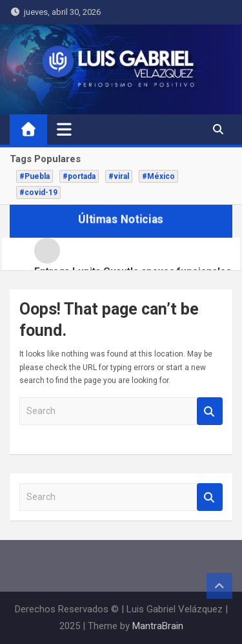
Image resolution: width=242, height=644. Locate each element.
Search (210, 411)
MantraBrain (158, 626)
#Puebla (35, 176)
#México (158, 176)
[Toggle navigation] (64, 129)
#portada (79, 176)
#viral (119, 176)
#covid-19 (38, 192)
